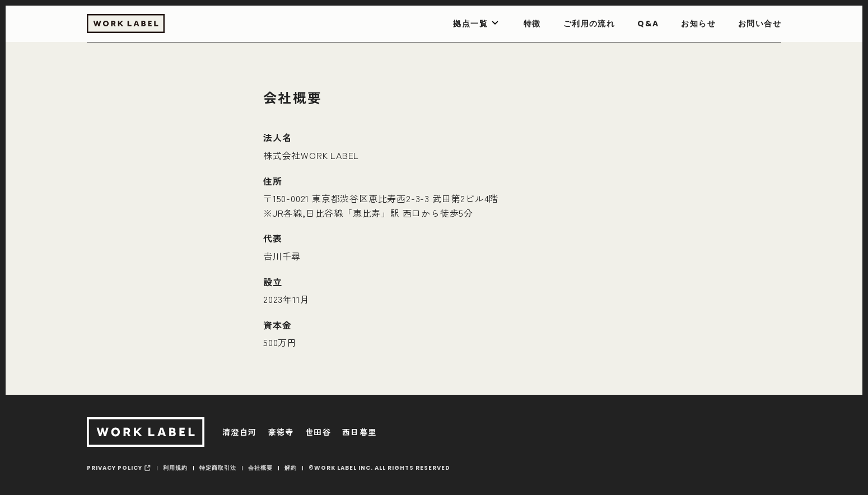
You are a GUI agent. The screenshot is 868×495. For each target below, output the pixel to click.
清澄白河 (240, 432)
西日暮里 (360, 432)
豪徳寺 (281, 432)
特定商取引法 (218, 468)
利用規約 (175, 468)
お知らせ (698, 24)
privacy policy (115, 468)
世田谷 (318, 432)
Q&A (648, 24)
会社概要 (260, 468)
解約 (291, 468)
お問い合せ (760, 24)
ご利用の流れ (589, 24)
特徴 (532, 24)
